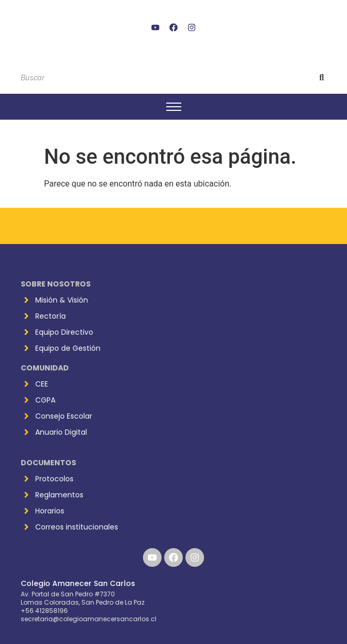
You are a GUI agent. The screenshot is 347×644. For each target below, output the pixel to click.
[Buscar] (164, 78)
